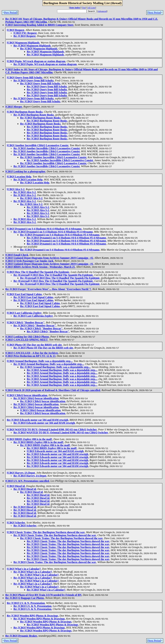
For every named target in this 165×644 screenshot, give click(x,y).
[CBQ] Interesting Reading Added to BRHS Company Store (39, 25)
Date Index (75, 8)
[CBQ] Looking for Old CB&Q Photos (27, 337)
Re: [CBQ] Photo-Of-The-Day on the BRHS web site (43, 348)
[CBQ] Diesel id (16, 486)
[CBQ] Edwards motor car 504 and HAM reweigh (55, 451)
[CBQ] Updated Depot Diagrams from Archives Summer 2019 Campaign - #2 (49, 258)
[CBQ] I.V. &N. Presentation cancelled (27, 481)
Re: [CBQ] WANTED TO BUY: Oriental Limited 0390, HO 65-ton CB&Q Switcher (61, 433)
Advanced (102, 11)
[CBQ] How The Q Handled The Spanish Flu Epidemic (38, 272)
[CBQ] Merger (14, 107)
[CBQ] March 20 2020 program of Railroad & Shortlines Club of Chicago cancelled (53, 390)
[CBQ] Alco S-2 (16, 189)
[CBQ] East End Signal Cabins (24, 294)
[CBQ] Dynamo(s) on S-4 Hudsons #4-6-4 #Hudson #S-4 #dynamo (44, 229)
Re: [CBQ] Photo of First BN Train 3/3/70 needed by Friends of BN (43, 595)
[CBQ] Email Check (17, 255)
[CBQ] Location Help (19, 177)
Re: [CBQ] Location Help (28, 180)
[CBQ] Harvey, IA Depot (21, 473)
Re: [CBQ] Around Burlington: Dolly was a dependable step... (49, 364)
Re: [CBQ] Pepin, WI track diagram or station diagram (45, 64)
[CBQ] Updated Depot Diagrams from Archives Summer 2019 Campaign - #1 (49, 264)
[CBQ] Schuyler (16, 523)
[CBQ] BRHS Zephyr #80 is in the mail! (29, 439)
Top (84, 8)
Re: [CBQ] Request (24, 36)
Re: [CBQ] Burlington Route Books (34, 115)
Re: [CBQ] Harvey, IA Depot (30, 476)
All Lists (91, 8)
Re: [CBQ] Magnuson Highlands (32, 46)
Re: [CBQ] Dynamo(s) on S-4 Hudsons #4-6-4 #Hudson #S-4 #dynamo (53, 232)
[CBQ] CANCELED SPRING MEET (27, 340)
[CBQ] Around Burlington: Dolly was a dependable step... (40, 361)
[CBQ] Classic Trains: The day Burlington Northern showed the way (46, 532)
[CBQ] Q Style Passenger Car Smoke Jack (29, 261)
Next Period (154, 13)
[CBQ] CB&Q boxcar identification (27, 395)
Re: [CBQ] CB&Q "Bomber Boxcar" (35, 325)
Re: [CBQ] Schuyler (25, 526)
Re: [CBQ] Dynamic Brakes (21, 636)
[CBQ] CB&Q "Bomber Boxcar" (26, 322)
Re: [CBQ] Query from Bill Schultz (34, 81)
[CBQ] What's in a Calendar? (24, 569)
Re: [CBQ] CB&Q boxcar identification (36, 398)
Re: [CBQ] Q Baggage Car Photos (25, 598)
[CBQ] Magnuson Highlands (23, 43)
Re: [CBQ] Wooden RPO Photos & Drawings (32, 616)
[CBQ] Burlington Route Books (25, 112)
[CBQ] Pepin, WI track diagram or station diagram (36, 61)
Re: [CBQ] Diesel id (25, 489)
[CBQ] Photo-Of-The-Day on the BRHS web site (34, 345)
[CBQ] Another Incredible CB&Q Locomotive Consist (38, 145)
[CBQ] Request (15, 30)
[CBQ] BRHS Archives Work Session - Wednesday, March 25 (40, 267)
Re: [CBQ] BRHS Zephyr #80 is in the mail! (38, 442)
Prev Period (10, 13)
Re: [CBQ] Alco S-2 (25, 192)
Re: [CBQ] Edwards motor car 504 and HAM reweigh (38, 420)
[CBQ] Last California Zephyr (24, 313)
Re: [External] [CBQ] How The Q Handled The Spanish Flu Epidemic (53, 275)
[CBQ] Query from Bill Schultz (25, 78)
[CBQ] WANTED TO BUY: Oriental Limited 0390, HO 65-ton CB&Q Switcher (52, 430)
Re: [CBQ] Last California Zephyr (33, 316)
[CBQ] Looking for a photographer (25, 171)
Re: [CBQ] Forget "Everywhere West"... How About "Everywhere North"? (48, 289)
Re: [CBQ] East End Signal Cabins (33, 297)
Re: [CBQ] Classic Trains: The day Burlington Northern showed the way (55, 535)
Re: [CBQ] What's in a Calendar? (33, 572)
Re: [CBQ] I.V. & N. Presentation (26, 603)
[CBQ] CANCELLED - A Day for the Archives (32, 353)
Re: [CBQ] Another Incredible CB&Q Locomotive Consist (47, 148)
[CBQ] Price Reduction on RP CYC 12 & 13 (30, 356)
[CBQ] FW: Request (25, 33)
